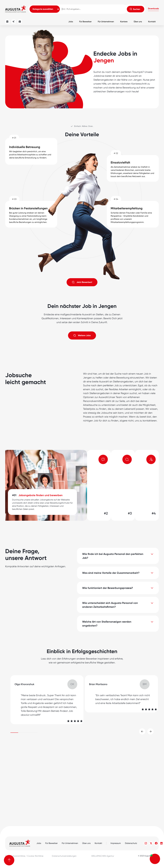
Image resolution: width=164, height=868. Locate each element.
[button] (153, 9)
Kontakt (152, 22)
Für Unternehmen (106, 22)
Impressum (116, 843)
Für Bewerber (85, 22)
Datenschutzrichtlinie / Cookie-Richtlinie (24, 856)
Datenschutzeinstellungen (64, 856)
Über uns (138, 22)
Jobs (71, 22)
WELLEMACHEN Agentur (103, 856)
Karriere (124, 22)
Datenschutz (131, 843)
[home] (15, 9)
